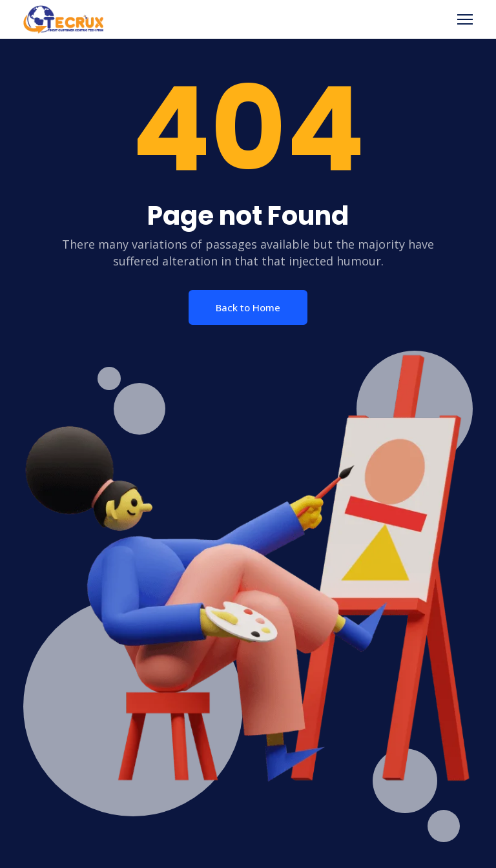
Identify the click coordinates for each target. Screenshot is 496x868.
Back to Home (248, 307)
